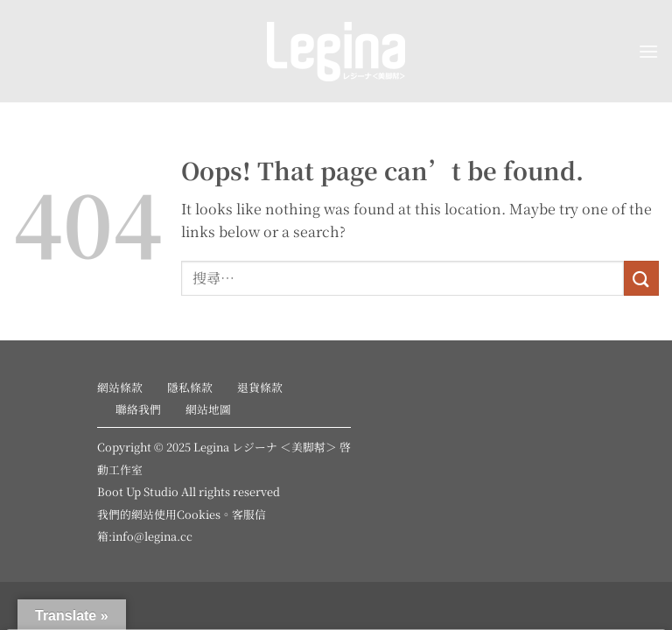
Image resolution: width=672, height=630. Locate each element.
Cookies (199, 514)
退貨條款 (260, 387)
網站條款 (120, 387)
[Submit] (641, 278)
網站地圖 (208, 409)
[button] (648, 51)
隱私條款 (190, 387)
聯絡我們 (138, 409)
